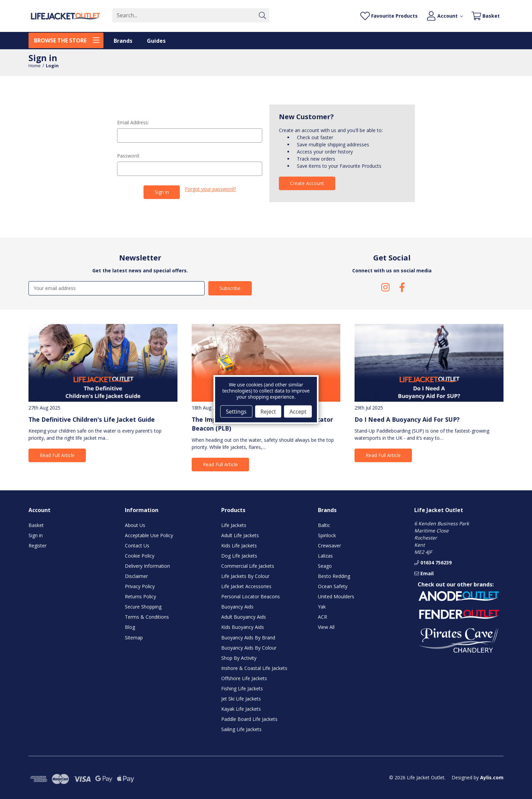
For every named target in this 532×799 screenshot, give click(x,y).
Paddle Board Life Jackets (249, 719)
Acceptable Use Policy (149, 535)
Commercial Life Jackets (248, 566)
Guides (156, 41)
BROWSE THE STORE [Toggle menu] (69, 40)
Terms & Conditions (147, 617)
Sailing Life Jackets (241, 729)
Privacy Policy (140, 586)
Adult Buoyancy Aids (244, 617)
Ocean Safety (333, 586)
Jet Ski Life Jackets (241, 699)
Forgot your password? (210, 189)
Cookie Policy (140, 555)
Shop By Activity (239, 658)
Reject (268, 411)
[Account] (445, 16)
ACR (322, 617)
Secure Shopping (143, 607)
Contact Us (137, 545)
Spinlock (327, 535)
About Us (135, 525)
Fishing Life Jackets (242, 688)
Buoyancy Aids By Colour (249, 647)
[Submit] (262, 15)
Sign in (36, 535)
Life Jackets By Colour (245, 576)
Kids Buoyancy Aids (243, 627)
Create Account (307, 183)
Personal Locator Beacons (251, 596)
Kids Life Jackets (239, 545)
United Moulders (336, 596)
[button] (459, 596)
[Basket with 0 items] (486, 16)
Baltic (324, 525)
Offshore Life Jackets (244, 678)
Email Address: (133, 122)
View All (326, 627)
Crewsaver (329, 545)
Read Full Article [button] (57, 455)
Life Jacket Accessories (246, 586)
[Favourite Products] (389, 16)
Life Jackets (234, 525)
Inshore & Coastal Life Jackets (254, 668)
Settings (236, 411)
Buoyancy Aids (237, 607)
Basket (36, 525)
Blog (130, 627)
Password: (128, 156)
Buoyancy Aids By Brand (248, 637)
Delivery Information (147, 566)
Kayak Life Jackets (241, 709)
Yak (322, 607)
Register (37, 545)
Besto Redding (334, 576)
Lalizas (325, 555)
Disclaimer (136, 576)
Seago (325, 566)
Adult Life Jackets (240, 535)
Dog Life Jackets (239, 555)
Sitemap (134, 637)
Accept (298, 411)
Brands (123, 41)
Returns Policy (140, 596)
